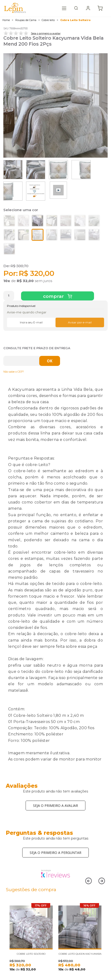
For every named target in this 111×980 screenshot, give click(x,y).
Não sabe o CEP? (14, 372)
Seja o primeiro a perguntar (55, 853)
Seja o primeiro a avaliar (55, 806)
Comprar (54, 296)
